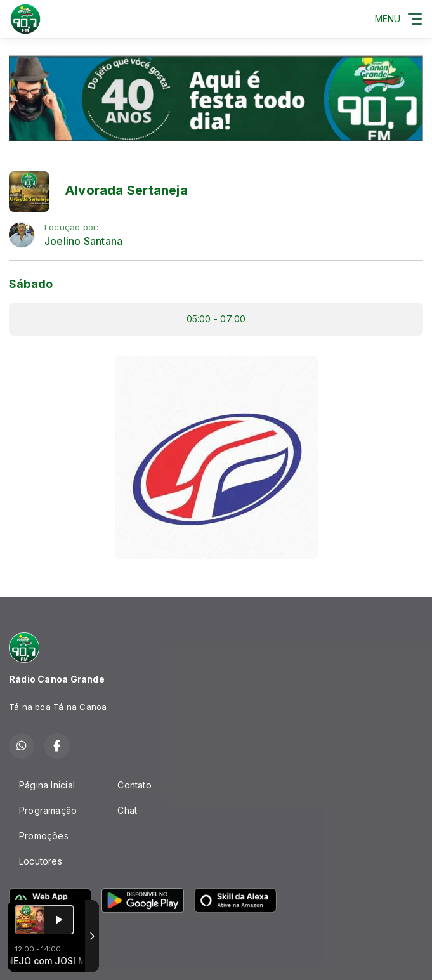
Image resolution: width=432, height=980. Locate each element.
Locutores (41, 861)
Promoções (44, 836)
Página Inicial (47, 785)
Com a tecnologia (53, 957)
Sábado (31, 284)
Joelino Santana (83, 241)
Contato (134, 785)
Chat (127, 810)
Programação (48, 810)
